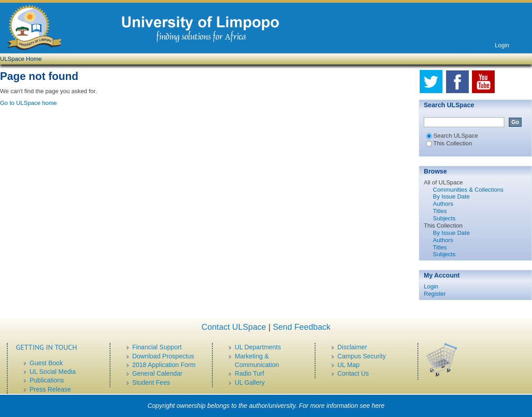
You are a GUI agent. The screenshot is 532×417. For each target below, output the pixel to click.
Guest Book (46, 363)
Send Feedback (302, 327)
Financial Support (157, 347)
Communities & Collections (468, 190)
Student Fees (151, 382)
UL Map (349, 365)
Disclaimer (352, 347)
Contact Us (353, 373)
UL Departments (258, 347)
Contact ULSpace (234, 327)
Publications (47, 380)
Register (435, 294)
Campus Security (362, 356)
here (378, 406)
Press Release (50, 389)
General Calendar (158, 373)
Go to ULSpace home (28, 103)
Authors (443, 204)
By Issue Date (451, 196)
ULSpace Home (21, 59)
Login (502, 45)
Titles (440, 211)
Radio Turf (249, 373)
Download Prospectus (163, 356)
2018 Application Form (164, 365)
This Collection (449, 143)
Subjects (444, 218)
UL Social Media (53, 372)
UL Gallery (250, 382)
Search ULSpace (452, 136)
